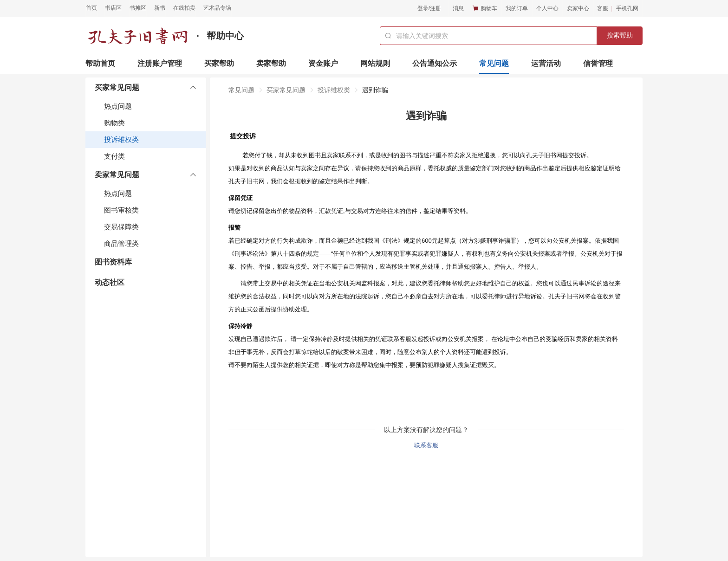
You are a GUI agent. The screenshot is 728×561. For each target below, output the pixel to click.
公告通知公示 (435, 63)
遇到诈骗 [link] (375, 90)
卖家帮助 (271, 63)
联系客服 (426, 445)
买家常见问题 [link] (286, 90)
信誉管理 (598, 63)
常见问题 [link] (241, 90)
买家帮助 (219, 63)
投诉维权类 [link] (334, 90)
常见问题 (494, 63)
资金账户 (323, 63)
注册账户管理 (160, 63)
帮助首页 (100, 63)
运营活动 (546, 63)
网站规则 (375, 63)
